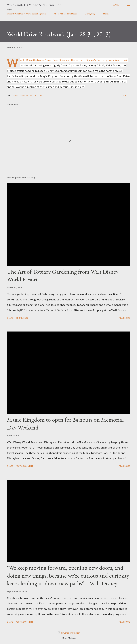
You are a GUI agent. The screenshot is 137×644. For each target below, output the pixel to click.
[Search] (117, 5)
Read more (124, 318)
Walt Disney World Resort (28, 96)
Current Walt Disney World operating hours (27, 14)
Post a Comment (24, 466)
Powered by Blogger (68, 633)
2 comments (22, 318)
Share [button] (124, 96)
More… (106, 14)
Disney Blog (90, 14)
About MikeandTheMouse (66, 14)
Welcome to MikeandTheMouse (34, 5)
